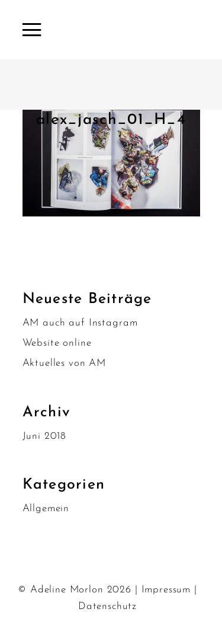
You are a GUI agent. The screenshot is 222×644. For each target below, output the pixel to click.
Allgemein (46, 508)
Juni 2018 (45, 436)
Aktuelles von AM (65, 363)
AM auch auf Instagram (80, 323)
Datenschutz (107, 606)
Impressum (166, 590)
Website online (57, 343)
